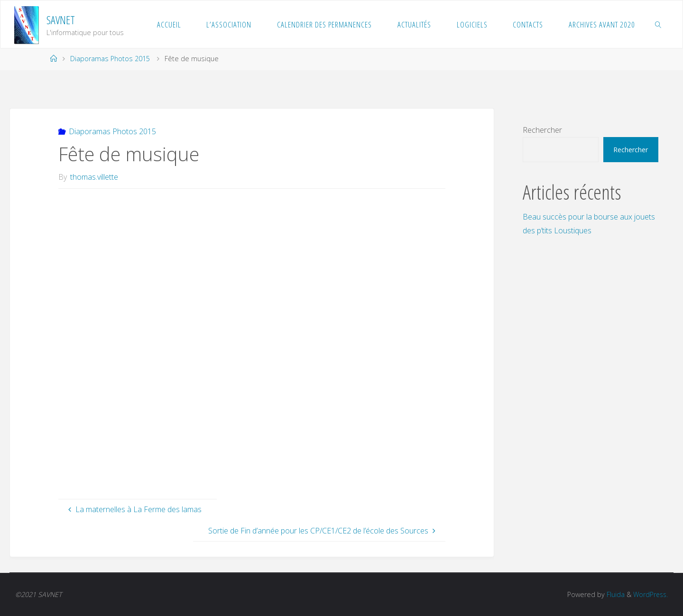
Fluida (613, 594)
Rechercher (542, 130)
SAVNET (61, 20)
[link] (658, 24)
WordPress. (650, 594)
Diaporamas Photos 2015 (110, 59)
